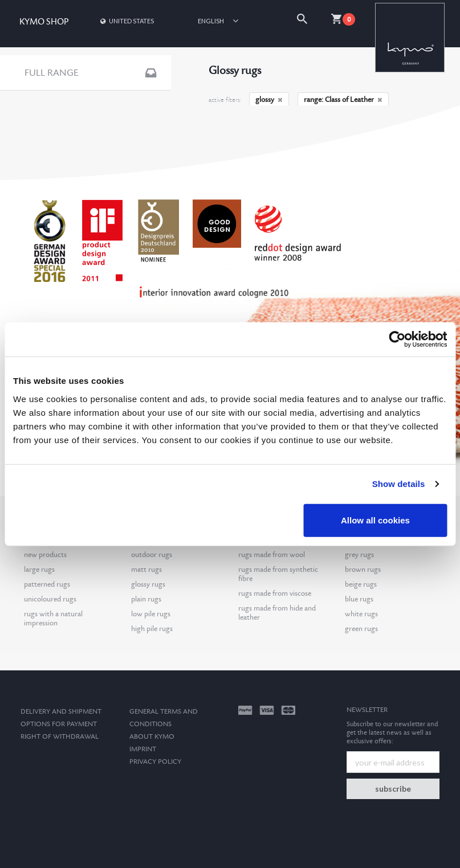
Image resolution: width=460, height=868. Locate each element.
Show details (399, 484)
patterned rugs (47, 584)
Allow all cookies (375, 520)
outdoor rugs (152, 555)
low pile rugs (151, 614)
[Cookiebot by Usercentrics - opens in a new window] (397, 339)
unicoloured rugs (50, 599)
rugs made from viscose (275, 593)
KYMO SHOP (44, 22)
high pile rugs (152, 629)
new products (45, 555)
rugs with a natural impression (53, 619)
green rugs (361, 629)
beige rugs (361, 584)
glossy (269, 100)
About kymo (152, 737)
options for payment (59, 724)
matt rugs (146, 570)
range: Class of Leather (343, 100)
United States (126, 21)
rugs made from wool (272, 555)
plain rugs (146, 599)
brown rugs (363, 570)
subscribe (393, 789)
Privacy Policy (155, 762)
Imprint (143, 749)
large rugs (39, 570)
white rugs (361, 614)
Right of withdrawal (60, 737)
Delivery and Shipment (61, 712)
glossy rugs (148, 584)
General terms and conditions (164, 718)
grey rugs (359, 555)
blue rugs (359, 599)
